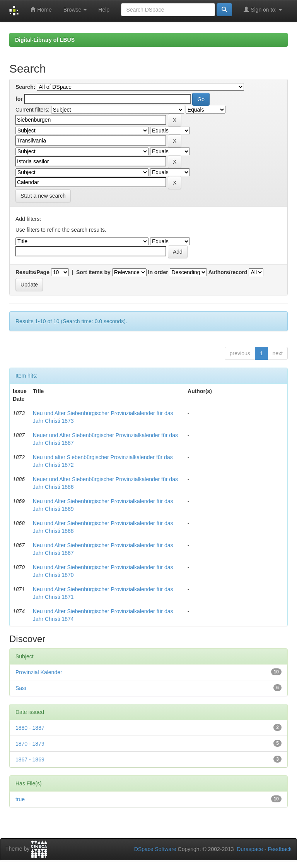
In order (158, 272)
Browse (75, 10)
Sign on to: (263, 9)
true (20, 799)
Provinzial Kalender (39, 672)
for (19, 99)
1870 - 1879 (30, 744)
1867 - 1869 (30, 759)
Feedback (280, 849)
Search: (25, 87)
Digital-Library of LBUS (45, 40)
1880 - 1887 (30, 728)
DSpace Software (155, 849)
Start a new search (43, 196)
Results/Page (32, 272)
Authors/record (228, 272)
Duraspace (250, 849)
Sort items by (93, 272)
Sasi (21, 688)
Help (104, 10)
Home (41, 9)
